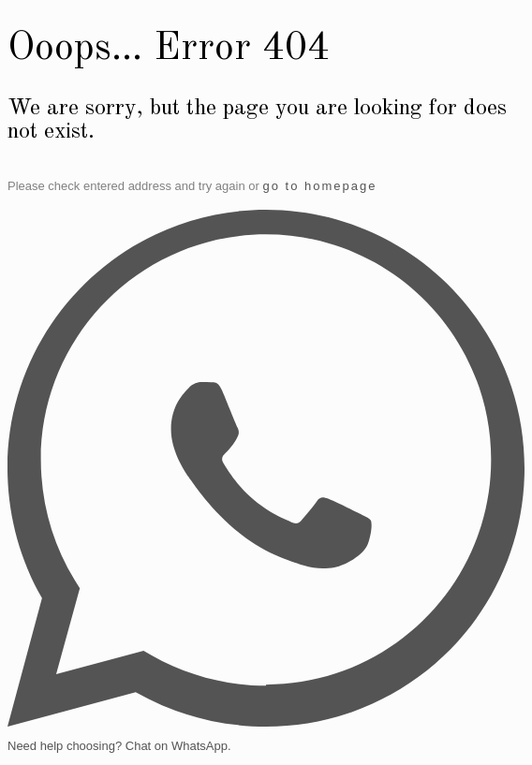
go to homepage (319, 186)
